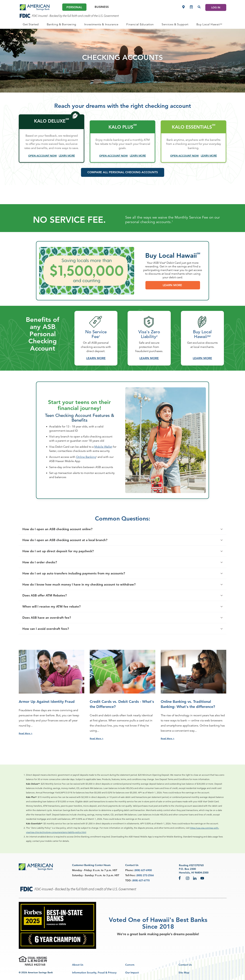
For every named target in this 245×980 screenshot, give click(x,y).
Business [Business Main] (102, 7)
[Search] (199, 7)
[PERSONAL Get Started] (31, 24)
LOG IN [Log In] (216, 7)
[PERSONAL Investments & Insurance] (101, 24)
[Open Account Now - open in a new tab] (43, 156)
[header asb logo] (35, 7)
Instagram (188, 878)
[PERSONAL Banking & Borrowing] (62, 24)
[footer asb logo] (36, 867)
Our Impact (132, 973)
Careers (130, 965)
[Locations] (183, 7)
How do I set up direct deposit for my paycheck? (61, 569)
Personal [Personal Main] (74, 7)
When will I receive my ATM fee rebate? (54, 624)
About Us (78, 965)
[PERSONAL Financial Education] (140, 24)
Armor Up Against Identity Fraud (47, 702)
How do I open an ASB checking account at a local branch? (68, 558)
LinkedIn (195, 878)
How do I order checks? (42, 580)
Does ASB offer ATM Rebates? (47, 613)
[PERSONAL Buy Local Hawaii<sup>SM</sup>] (209, 24)
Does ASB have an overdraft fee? (49, 635)
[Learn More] (67, 156)
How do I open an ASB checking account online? (60, 547)
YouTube (202, 878)
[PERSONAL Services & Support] (175, 24)
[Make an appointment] (191, 7)
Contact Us (185, 965)
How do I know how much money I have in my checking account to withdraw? (82, 602)
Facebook (180, 878)
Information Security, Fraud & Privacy (94, 973)
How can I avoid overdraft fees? (48, 646)
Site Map (184, 973)
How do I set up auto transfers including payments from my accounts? (76, 591)
